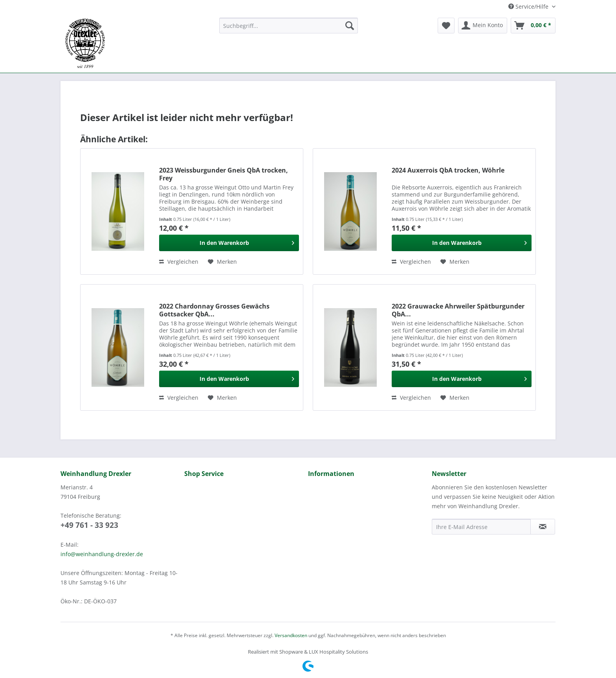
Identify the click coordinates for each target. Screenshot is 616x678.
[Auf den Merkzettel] (222, 262)
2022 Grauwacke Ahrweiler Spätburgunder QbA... (458, 310)
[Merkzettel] (446, 26)
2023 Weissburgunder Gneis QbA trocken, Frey (224, 174)
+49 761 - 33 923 (89, 525)
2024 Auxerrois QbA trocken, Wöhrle (448, 170)
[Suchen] (350, 26)
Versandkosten (291, 635)
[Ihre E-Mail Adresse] (481, 527)
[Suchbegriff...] (289, 26)
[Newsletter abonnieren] (543, 527)
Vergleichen (179, 262)
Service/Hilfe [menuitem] (529, 6)
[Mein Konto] (483, 26)
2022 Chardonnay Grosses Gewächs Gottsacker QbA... (214, 310)
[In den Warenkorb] (229, 243)
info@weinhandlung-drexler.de (102, 554)
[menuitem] (289, 29)
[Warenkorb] (533, 26)
